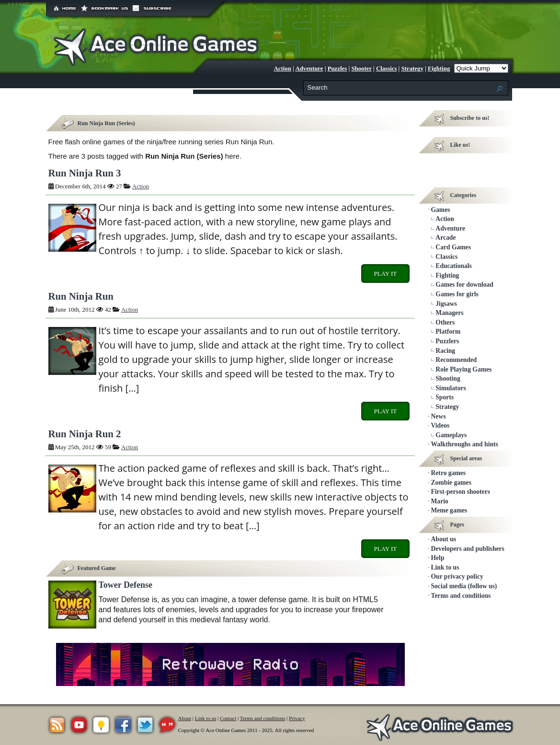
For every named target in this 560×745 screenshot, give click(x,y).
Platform (448, 332)
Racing (445, 351)
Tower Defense (126, 585)
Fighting (439, 69)
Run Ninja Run (81, 296)
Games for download (464, 285)
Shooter (361, 69)
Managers (449, 313)
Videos (440, 425)
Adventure (309, 69)
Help (438, 558)
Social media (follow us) (464, 586)
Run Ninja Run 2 (85, 434)
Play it (385, 274)
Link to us (445, 567)
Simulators (451, 388)
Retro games (449, 473)
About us (444, 539)
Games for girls (457, 294)
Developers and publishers (468, 549)
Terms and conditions (461, 596)
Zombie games (451, 483)
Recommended (456, 360)
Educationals (454, 266)
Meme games (449, 510)
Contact (228, 718)
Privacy (297, 718)
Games (441, 210)
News (439, 416)
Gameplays (451, 435)
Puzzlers (447, 341)
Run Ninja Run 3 (85, 173)
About (185, 718)
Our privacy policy (457, 576)
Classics (386, 69)
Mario (440, 501)
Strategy (412, 69)
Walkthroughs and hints (465, 444)
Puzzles (337, 69)
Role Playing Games (463, 369)
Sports (445, 397)
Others (445, 322)
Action (283, 69)
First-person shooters (461, 492)
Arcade (446, 238)
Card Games (453, 247)
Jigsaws (446, 304)
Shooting (448, 378)
